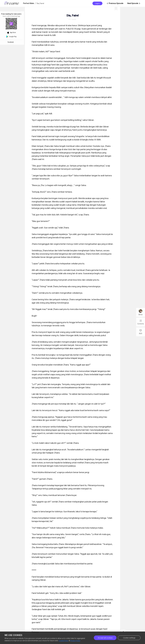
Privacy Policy (75, 641)
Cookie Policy (64, 641)
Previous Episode (115, 3)
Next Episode (134, 3)
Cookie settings (129, 638)
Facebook (11, 42)
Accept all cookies (105, 638)
